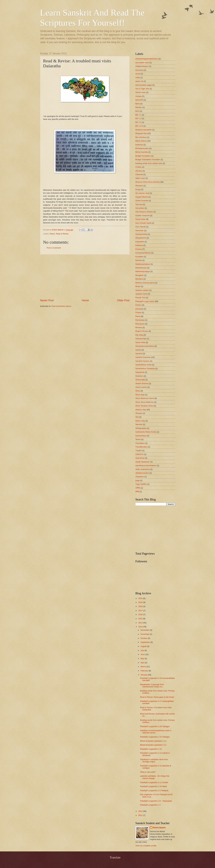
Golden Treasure (143, 216)
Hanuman (140, 230)
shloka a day (141, 410)
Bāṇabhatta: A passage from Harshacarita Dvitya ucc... (152, 686)
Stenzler (139, 424)
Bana (138, 104)
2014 (141, 623)
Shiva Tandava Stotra (144, 406)
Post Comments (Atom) (61, 306)
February (145, 671)
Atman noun (141, 92)
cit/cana (139, 171)
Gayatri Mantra (142, 197)
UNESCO (139, 454)
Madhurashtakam (143, 264)
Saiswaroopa (141, 339)
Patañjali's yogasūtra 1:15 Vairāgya (155, 737)
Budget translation (143, 156)
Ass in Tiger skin (142, 89)
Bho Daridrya (141, 137)
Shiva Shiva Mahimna (145, 402)
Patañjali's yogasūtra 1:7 (150, 805)
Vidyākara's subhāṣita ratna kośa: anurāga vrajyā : (154, 760)
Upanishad (140, 458)
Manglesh (140, 275)
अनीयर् (138, 488)
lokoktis (139, 260)
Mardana (139, 279)
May (143, 658)
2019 (141, 602)
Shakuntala (140, 380)
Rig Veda (139, 335)
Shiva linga (140, 395)
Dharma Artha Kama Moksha (148, 182)
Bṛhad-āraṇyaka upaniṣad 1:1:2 (153, 741)
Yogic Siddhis (141, 484)
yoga (138, 480)
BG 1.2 (138, 118)
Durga (138, 189)
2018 (141, 606)
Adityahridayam (142, 66)
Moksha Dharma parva (145, 283)
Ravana (139, 327)
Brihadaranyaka (142, 148)
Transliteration (141, 447)
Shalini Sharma (142, 383)
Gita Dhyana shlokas (144, 212)
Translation (140, 443)
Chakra (139, 167)
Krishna (139, 249)
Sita (137, 417)
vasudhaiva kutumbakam (146, 465)
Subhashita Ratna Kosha (146, 432)
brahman (139, 145)
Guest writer (141, 219)
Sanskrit (139, 354)
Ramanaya (140, 320)
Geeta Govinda (142, 201)
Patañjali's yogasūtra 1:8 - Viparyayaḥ (156, 801)
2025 (141, 598)
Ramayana (140, 324)
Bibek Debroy (141, 141)
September (146, 642)
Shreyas (139, 413)
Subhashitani (141, 436)
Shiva (138, 391)
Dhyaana (139, 186)
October (144, 638)
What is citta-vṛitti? (148, 772)
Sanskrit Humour (143, 361)
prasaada (139, 309)
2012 (141, 811)
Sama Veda (140, 342)
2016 (141, 614)
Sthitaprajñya (141, 428)
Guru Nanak (141, 227)
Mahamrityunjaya (143, 271)
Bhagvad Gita (141, 133)
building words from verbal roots (149, 163)
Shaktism (139, 376)
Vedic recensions (143, 469)
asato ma (139, 81)
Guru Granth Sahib (143, 223)
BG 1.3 (138, 122)
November (145, 634)
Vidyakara (140, 477)
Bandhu (139, 107)
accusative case (142, 63)
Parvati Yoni (140, 298)
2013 (141, 627)
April (143, 663)
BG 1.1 (138, 115)
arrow (138, 74)
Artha (138, 78)
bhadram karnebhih (144, 130)
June (143, 654)
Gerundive (140, 208)
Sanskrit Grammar (143, 357)
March (143, 667)
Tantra (138, 439)
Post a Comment (54, 248)
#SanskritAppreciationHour (147, 59)
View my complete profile (146, 846)
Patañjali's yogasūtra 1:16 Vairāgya (155, 726)
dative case (140, 178)
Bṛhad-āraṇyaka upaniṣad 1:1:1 (153, 745)
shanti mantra (141, 387)
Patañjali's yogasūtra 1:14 (151, 749)
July (143, 650)
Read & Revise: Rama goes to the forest (157, 697)
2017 (141, 611)
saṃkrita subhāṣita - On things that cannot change (155, 777)
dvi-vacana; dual (142, 193)
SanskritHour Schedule (145, 369)
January (144, 675)
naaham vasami (142, 290)
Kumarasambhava (143, 253)
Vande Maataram (143, 462)
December (145, 630)
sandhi (138, 350)
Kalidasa (139, 245)
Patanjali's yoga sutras (145, 301)
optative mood (141, 294)
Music (138, 286)
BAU (137, 111)
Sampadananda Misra (145, 346)
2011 (141, 815)
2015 (141, 619)
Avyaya (139, 96)
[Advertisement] (85, 276)
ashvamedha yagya (144, 85)
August (144, 646)
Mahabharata (141, 268)
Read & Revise (62, 234)
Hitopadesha (141, 238)
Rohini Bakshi (159, 828)
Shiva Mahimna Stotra (145, 398)
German (139, 204)
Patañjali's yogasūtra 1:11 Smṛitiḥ (154, 782)
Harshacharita (141, 234)
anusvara (139, 70)
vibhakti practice (142, 473)
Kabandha (140, 242)
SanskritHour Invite (143, 365)
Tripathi (139, 451)
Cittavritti (139, 174)
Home (85, 300)
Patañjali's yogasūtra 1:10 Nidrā (153, 786)
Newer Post (47, 300)
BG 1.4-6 (139, 126)
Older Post (123, 300)
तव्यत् (137, 492)
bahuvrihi (139, 100)
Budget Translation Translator (148, 160)
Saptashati (140, 372)
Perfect (138, 305)
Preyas (138, 312)
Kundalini (139, 257)
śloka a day (140, 421)
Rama (52, 234)
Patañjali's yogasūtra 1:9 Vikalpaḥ (154, 790)
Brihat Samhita (142, 152)
